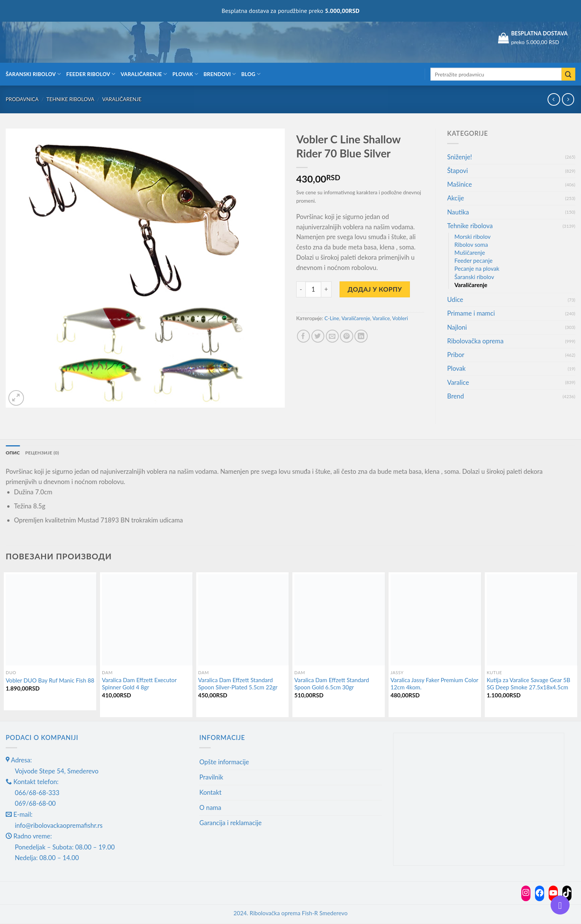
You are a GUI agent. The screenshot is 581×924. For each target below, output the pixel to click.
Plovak (186, 74)
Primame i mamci (471, 313)
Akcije (456, 198)
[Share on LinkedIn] (361, 336)
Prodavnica (22, 99)
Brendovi (220, 74)
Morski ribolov (472, 237)
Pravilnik (211, 778)
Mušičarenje (470, 252)
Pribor (456, 355)
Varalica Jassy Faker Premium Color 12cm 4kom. (434, 684)
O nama (210, 808)
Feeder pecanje (474, 260)
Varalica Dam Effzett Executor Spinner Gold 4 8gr (139, 684)
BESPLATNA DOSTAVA (539, 33)
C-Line (332, 318)
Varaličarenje (144, 74)
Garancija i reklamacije (230, 823)
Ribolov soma (471, 244)
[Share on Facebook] (304, 336)
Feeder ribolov (91, 74)
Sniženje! (460, 157)
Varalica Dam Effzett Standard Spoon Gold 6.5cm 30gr (332, 684)
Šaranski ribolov (33, 74)
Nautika (458, 212)
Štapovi (457, 171)
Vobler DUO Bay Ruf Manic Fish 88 (50, 681)
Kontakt (210, 793)
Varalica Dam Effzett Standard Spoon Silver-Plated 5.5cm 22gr (238, 684)
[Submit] (568, 74)
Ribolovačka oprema (475, 341)
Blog (251, 74)
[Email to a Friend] (333, 336)
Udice (455, 299)
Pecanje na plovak (477, 268)
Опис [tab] (13, 453)
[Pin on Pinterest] (347, 336)
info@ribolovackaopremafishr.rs (59, 826)
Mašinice (460, 184)
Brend (456, 396)
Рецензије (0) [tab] (45, 453)
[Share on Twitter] (318, 336)
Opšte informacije (224, 763)
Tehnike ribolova (70, 99)
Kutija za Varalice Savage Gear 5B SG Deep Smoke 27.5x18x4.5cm (529, 684)
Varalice (381, 318)
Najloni (457, 327)
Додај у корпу (375, 289)
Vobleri (400, 318)
